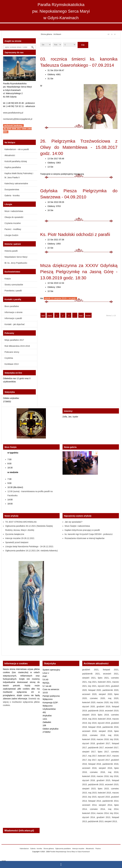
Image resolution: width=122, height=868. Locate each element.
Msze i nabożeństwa (14, 211)
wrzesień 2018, (91, 731)
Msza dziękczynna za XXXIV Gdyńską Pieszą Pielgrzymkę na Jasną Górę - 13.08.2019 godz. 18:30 (79, 272)
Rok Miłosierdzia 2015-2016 (17, 346)
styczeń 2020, (89, 707)
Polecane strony (12, 352)
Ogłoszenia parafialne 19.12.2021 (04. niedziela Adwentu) (31, 551)
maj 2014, (113, 809)
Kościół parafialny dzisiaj (16, 161)
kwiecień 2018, (89, 739)
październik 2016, (111, 764)
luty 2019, (93, 723)
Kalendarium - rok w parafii (17, 149)
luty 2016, (114, 776)
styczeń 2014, (89, 817)
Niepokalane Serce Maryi (16, 257)
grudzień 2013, (104, 817)
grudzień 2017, (104, 743)
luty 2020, (114, 702)
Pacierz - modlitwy (13, 229)
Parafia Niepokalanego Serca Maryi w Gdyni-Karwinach (70, 852)
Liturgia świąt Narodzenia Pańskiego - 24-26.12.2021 (29, 546)
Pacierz (98, 849)
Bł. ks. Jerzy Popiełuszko (16, 263)
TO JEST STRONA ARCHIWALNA (21, 522)
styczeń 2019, (104, 723)
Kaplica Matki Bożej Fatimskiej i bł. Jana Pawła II (19, 175)
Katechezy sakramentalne (16, 183)
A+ (109, 34)
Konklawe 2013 (12, 364)
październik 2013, (96, 821)
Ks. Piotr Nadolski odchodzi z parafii (75, 234)
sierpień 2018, (107, 731)
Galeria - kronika (12, 195)
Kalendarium (24, 849)
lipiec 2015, (104, 789)
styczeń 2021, (104, 686)
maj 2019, (93, 719)
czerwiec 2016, (99, 772)
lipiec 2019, (104, 715)
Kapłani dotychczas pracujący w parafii (82, 530)
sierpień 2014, (107, 805)
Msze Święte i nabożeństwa (77, 526)
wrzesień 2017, (112, 748)
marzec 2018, (103, 739)
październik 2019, (97, 711)
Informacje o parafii (13, 318)
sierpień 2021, (90, 678)
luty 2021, (93, 686)
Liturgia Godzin (11, 235)
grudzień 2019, (104, 707)
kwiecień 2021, (105, 682)
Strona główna (46, 34)
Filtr (83, 45)
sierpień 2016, (107, 768)
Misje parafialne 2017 (14, 340)
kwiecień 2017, (105, 756)
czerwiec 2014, (99, 809)
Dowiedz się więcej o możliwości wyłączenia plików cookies (21, 702)
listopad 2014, (95, 801)
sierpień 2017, (90, 752)
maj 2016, (113, 772)
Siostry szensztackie (14, 285)
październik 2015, (97, 784)
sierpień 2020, (107, 694)
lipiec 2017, (104, 752)
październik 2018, (111, 727)
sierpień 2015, (90, 789)
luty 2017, (93, 760)
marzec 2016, (103, 776)
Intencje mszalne (78, 849)
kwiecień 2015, (105, 793)
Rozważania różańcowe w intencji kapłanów (85, 538)
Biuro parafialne (12, 306)
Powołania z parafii (13, 291)
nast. (81, 316)
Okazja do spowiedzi (14, 217)
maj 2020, (113, 698)
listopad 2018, (95, 727)
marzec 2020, (103, 702)
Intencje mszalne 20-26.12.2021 (20, 538)
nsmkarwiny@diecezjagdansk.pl (18, 119)
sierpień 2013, (111, 821)
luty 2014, (114, 813)
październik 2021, (93, 674)
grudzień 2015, (104, 780)
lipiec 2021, (104, 678)
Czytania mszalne (13, 223)
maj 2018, (113, 735)
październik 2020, (111, 690)
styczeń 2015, (104, 797)
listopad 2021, (111, 670)
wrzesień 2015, (112, 784)
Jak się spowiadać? (74, 522)
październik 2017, (97, 748)
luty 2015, (93, 797)
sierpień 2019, (90, 715)
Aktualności (10, 155)
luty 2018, (114, 739)
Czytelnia (9, 358)
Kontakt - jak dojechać (15, 324)
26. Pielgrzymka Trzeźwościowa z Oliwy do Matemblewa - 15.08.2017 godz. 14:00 (79, 147)
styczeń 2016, (89, 780)
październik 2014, (111, 801)
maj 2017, (93, 756)
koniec (88, 316)
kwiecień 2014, (89, 813)
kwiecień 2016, (89, 776)
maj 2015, (93, 793)
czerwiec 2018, (99, 735)
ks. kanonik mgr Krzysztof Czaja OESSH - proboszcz (89, 534)
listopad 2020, (95, 690)
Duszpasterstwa (12, 189)
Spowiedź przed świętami (17, 542)
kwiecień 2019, (105, 719)
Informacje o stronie (14, 312)
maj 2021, (93, 682)
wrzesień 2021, (111, 674)
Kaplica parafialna (13, 167)
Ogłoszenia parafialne (63, 849)
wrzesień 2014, (91, 805)
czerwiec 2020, (99, 698)
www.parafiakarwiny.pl (13, 113)
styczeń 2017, (104, 760)
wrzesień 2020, (91, 694)
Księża (8, 279)
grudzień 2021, (93, 670)
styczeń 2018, (89, 743)
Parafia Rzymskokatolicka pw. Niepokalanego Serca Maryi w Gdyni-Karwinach (61, 11)
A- (115, 34)
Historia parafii (11, 251)
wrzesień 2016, (91, 768)
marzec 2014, (103, 813)
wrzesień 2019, (112, 711)
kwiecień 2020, (89, 702)
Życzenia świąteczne (15, 534)
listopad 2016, (95, 764)
